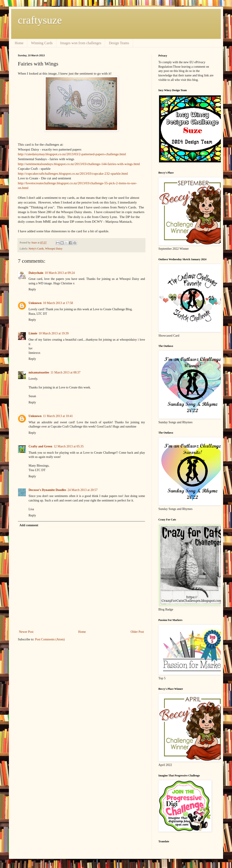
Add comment (29, 525)
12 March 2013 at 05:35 (69, 446)
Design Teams (119, 43)
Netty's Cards (36, 249)
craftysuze (40, 20)
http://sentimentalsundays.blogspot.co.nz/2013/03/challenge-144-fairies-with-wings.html (79, 164)
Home (19, 43)
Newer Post (26, 632)
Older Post (137, 632)
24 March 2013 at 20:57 (83, 490)
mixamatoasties (39, 372)
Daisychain (36, 273)
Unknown (35, 303)
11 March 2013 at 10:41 (58, 416)
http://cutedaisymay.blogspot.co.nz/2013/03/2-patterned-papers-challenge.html (72, 154)
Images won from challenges (81, 43)
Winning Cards (42, 43)
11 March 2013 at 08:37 (66, 372)
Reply (32, 289)
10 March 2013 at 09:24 (60, 273)
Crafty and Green (40, 446)
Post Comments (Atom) (50, 639)
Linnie (33, 333)
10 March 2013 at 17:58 (58, 303)
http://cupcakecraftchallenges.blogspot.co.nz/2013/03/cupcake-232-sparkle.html (73, 173)
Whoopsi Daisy (54, 249)
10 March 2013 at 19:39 (54, 333)
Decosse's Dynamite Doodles (47, 490)
